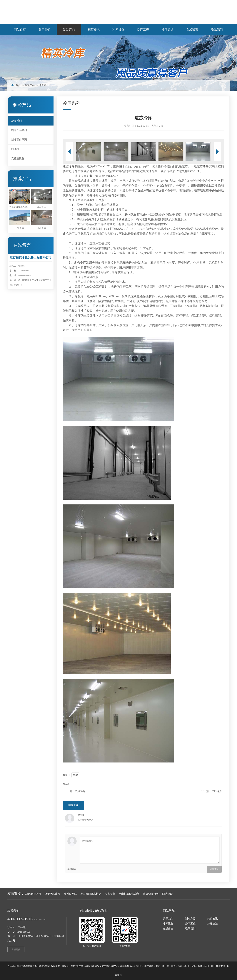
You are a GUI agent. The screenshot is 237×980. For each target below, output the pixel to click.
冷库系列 (44, 85)
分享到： (68, 784)
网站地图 (124, 966)
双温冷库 (80, 791)
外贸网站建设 (52, 894)
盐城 (200, 966)
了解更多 (16, 949)
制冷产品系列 (19, 130)
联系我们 (190, 929)
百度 (133, 966)
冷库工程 (190, 924)
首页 (18, 85)
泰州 (187, 966)
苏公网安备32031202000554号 (105, 966)
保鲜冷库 (217, 791)
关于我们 (168, 919)
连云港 (166, 966)
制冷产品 (30, 85)
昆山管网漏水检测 (91, 894)
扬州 (207, 966)
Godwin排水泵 (33, 894)
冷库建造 (213, 924)
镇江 (213, 966)
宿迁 (180, 966)
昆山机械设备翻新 (129, 894)
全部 (75, 775)
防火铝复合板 (151, 894)
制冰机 (15, 149)
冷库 (72, 166)
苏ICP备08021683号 (80, 966)
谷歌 (139, 966)
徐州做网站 (70, 894)
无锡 (193, 966)
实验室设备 (18, 159)
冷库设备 (168, 924)
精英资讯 (213, 919)
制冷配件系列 (19, 140)
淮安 (158, 966)
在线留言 (168, 929)
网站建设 (167, 894)
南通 (173, 966)
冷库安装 (86, 176)
